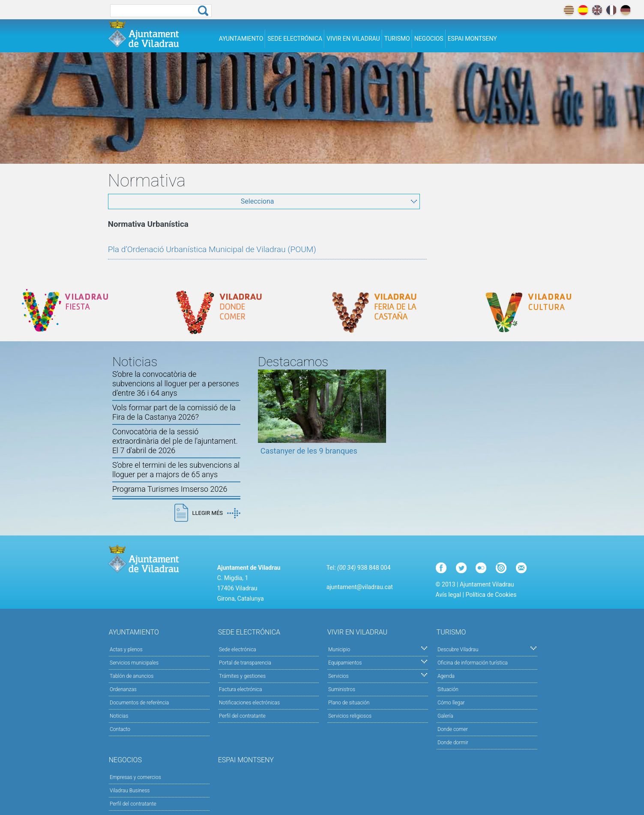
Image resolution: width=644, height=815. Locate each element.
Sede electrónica (295, 39)
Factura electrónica (240, 689)
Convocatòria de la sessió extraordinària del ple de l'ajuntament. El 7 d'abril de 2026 (175, 441)
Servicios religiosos (350, 716)
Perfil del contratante (242, 716)
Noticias (119, 716)
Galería (445, 716)
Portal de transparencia (245, 663)
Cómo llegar (451, 703)
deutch (625, 10)
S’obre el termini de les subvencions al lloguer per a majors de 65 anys (176, 470)
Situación (448, 689)
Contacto (120, 729)
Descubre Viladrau (487, 649)
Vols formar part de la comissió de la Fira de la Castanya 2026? (174, 412)
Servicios (378, 675)
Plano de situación (349, 703)
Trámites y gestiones (242, 676)
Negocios (429, 39)
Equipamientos (378, 662)
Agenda (446, 676)
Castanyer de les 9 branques (309, 451)
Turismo (397, 39)
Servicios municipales (134, 663)
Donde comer (453, 729)
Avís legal (448, 595)
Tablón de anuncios (132, 676)
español (583, 10)
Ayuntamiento (241, 39)
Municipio (378, 649)
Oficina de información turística (473, 663)
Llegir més (216, 513)
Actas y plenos (126, 650)
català (569, 10)
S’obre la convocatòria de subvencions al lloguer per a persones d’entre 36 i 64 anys (176, 383)
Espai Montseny (472, 39)
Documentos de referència (139, 703)
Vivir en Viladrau (353, 39)
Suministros (342, 689)
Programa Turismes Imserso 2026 (170, 489)
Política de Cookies (491, 595)
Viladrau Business (130, 791)
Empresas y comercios (135, 777)
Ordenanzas (123, 689)
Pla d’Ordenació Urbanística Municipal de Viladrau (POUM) (212, 249)
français (611, 10)
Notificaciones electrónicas (249, 703)
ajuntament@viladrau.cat (360, 587)
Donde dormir (453, 743)
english (597, 10)
